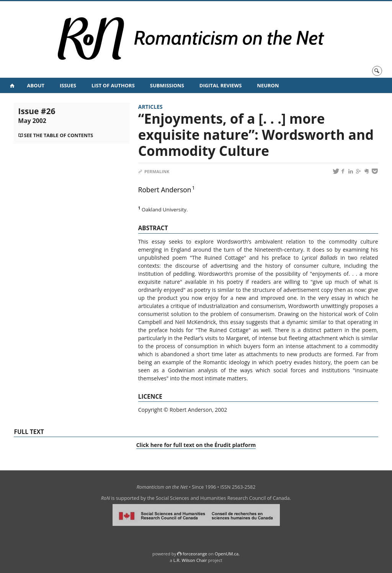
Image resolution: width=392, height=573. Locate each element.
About (36, 85)
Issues (68, 85)
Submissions (167, 85)
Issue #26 (37, 115)
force (195, 554)
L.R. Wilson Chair (190, 560)
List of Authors (113, 85)
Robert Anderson (165, 190)
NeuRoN (268, 85)
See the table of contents (58, 135)
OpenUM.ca (227, 554)
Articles (150, 107)
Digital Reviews (221, 85)
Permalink (154, 171)
